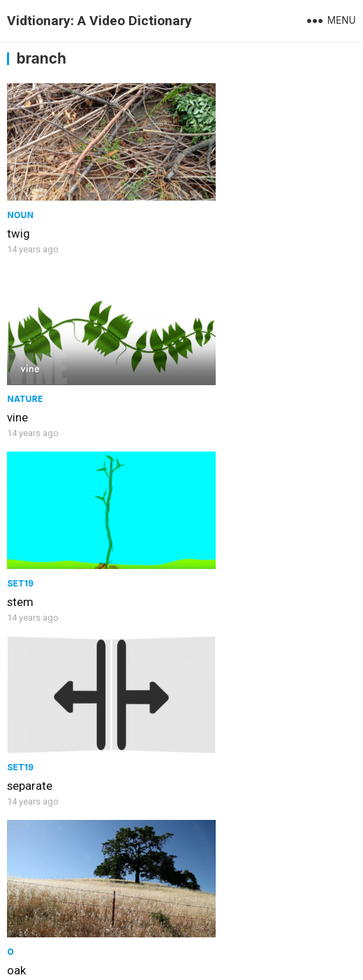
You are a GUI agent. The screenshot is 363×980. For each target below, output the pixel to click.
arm (198, 696)
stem (20, 373)
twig (18, 211)
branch (25, 890)
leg (195, 535)
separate (210, 373)
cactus (24, 696)
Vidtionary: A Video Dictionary (99, 21)
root (198, 890)
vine (198, 211)
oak (16, 535)
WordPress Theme (242, 961)
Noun (20, 193)
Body (200, 516)
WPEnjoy (316, 961)
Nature (205, 193)
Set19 (20, 354)
